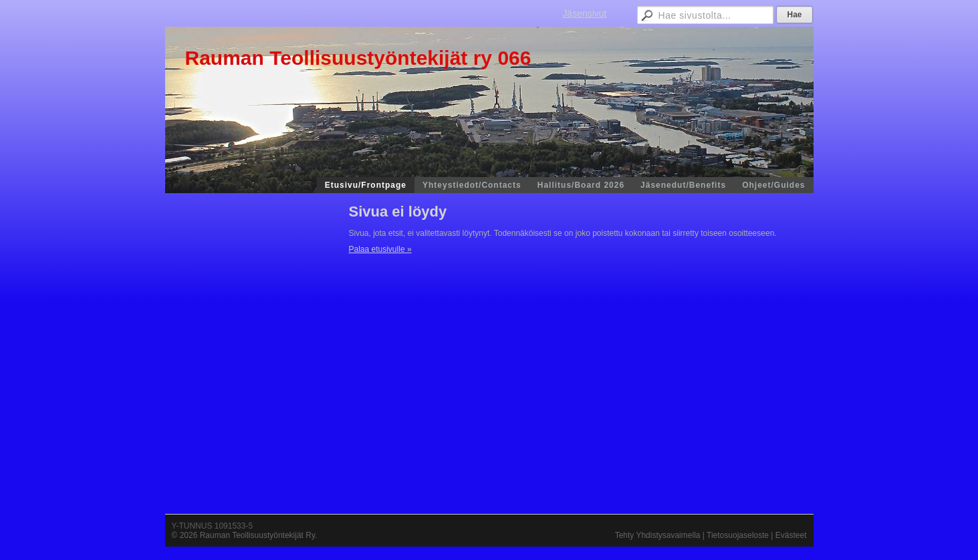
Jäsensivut (584, 13)
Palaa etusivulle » (380, 249)
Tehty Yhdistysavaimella (658, 535)
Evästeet (791, 535)
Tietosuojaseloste (738, 535)
